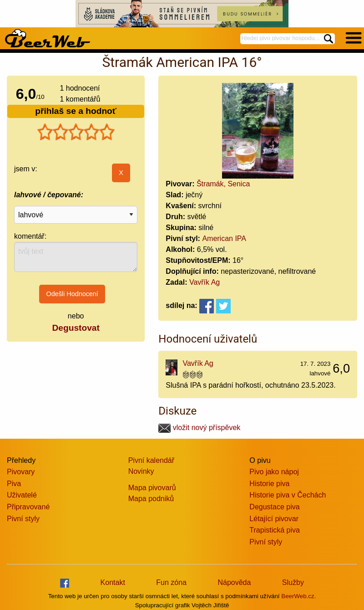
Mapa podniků (151, 499)
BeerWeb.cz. (298, 596)
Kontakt (113, 582)
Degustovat (76, 328)
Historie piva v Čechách (288, 495)
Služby (293, 582)
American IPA (224, 238)
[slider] (76, 132)
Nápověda (234, 582)
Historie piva (269, 484)
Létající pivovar (274, 519)
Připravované (28, 507)
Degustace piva (274, 507)
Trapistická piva (275, 530)
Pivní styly (23, 519)
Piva (14, 484)
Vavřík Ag (205, 282)
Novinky (141, 471)
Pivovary (21, 472)
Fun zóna (171, 582)
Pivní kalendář (151, 460)
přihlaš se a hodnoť (76, 111)
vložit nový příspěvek (199, 428)
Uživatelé (22, 495)
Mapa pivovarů (152, 488)
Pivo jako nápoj (274, 472)
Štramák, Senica (223, 184)
